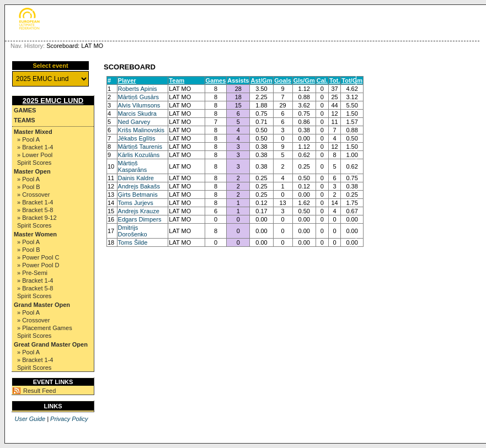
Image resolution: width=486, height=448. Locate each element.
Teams (25, 120)
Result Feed (39, 391)
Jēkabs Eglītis (137, 138)
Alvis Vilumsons (139, 105)
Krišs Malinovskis (141, 130)
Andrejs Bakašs (139, 186)
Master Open (32, 171)
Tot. (335, 80)
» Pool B (29, 187)
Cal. (322, 80)
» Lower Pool (35, 155)
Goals (283, 80)
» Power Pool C (38, 257)
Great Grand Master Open (51, 344)
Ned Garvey (134, 122)
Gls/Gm (304, 80)
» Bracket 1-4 (35, 147)
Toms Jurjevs (136, 203)
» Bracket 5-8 (35, 210)
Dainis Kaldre (136, 178)
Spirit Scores (34, 163)
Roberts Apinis (138, 89)
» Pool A (28, 139)
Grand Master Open (42, 305)
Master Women (35, 234)
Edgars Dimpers (140, 219)
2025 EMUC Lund (53, 101)
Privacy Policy (69, 419)
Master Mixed (33, 132)
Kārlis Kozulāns (139, 155)
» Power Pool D (38, 265)
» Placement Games (45, 328)
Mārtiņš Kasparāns (133, 166)
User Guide (30, 419)
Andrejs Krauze (139, 211)
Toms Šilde (133, 242)
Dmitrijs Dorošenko (133, 231)
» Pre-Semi (32, 273)
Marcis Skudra (137, 114)
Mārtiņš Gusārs (139, 97)
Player (127, 80)
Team (177, 80)
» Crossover (33, 195)
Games (25, 110)
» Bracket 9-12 (37, 218)
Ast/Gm (261, 80)
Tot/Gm (352, 80)
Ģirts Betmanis (138, 195)
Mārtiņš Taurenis (140, 147)
